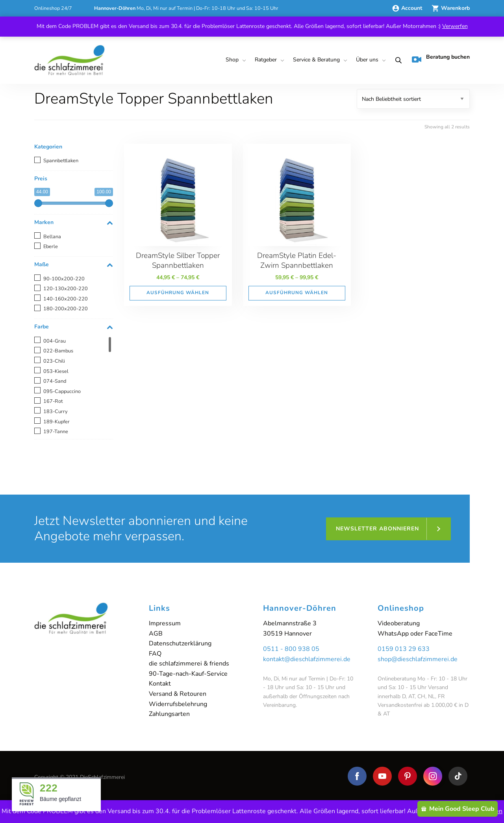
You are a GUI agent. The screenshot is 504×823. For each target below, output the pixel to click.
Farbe (74, 327)
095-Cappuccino (62, 391)
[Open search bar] (397, 60)
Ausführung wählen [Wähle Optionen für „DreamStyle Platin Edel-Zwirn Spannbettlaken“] (297, 293)
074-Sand (55, 381)
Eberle (51, 247)
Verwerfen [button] (455, 26)
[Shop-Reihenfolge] (413, 99)
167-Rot (53, 401)
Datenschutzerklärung (180, 643)
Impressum (165, 623)
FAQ (155, 654)
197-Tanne (56, 432)
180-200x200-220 (66, 309)
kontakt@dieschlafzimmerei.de (307, 659)
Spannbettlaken (61, 161)
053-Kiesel (56, 371)
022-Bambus (58, 351)
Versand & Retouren (178, 694)
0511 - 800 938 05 (291, 649)
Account (408, 8)
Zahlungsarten (169, 714)
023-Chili (54, 361)
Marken (74, 223)
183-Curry (56, 411)
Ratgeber (266, 60)
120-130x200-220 (66, 289)
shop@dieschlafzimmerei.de (418, 659)
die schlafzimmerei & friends (189, 664)
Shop (232, 60)
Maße (74, 265)
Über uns (367, 60)
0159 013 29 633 (404, 649)
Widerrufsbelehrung (178, 704)
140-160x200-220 (66, 299)
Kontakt (160, 684)
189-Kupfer (57, 422)
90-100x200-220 (64, 279)
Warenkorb (451, 8)
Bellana (52, 237)
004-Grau (55, 341)
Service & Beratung (316, 60)
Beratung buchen (441, 59)
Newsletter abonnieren (377, 529)
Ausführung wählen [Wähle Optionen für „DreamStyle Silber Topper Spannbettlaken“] (178, 293)
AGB (156, 634)
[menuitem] (235, 60)
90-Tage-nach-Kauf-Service (188, 674)
